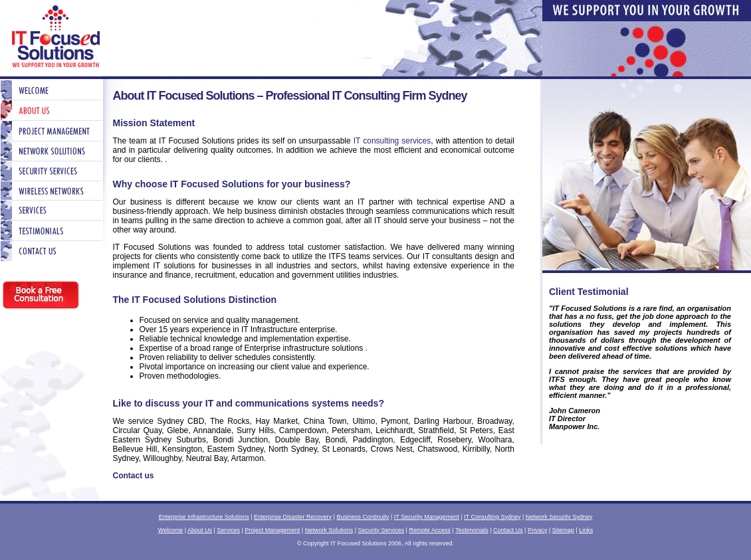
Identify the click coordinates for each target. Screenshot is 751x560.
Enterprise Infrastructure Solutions (204, 517)
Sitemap (563, 530)
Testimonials (472, 530)
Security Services (381, 530)
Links (586, 530)
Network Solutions (329, 530)
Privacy (538, 530)
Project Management (272, 530)
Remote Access (430, 530)
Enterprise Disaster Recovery (293, 517)
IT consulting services (392, 141)
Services (228, 530)
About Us (200, 530)
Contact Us (508, 530)
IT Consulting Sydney (492, 517)
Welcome (170, 530)
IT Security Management (427, 517)
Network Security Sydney (559, 517)
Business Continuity (363, 517)
